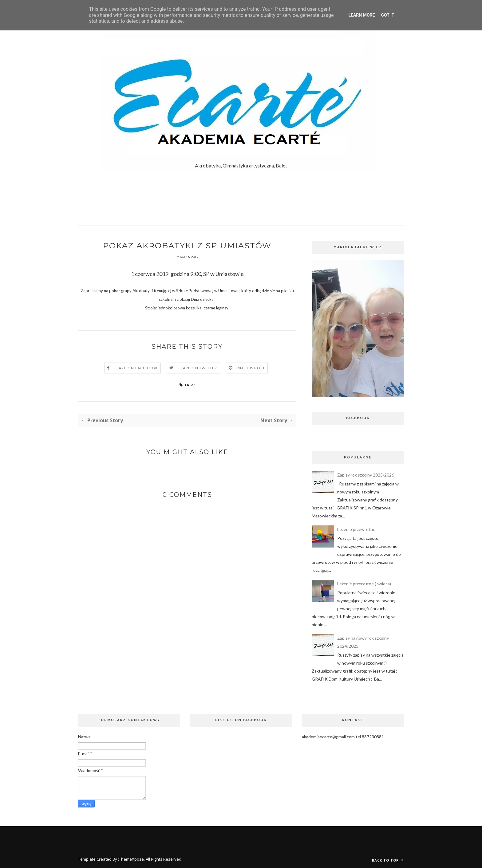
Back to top (388, 860)
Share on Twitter (197, 369)
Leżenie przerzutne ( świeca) (364, 584)
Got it (387, 15)
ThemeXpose (131, 859)
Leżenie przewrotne (356, 529)
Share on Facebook (136, 369)
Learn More (361, 15)
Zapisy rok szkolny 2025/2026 (366, 475)
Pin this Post (251, 369)
